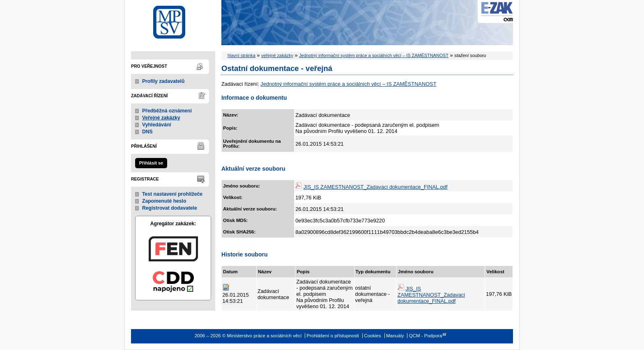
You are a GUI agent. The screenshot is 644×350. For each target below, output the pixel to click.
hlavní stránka (241, 55)
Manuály (395, 336)
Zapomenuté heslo (164, 201)
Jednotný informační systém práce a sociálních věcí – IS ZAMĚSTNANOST (374, 55)
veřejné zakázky (277, 55)
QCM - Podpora (426, 336)
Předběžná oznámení (167, 111)
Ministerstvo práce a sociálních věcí (173, 20)
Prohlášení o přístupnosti (333, 336)
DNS (147, 132)
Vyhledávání (157, 125)
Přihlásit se (151, 163)
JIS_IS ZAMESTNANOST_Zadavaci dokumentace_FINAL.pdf (376, 187)
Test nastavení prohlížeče (172, 194)
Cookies (373, 336)
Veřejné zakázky (161, 118)
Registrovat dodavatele (170, 208)
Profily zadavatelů (163, 81)
